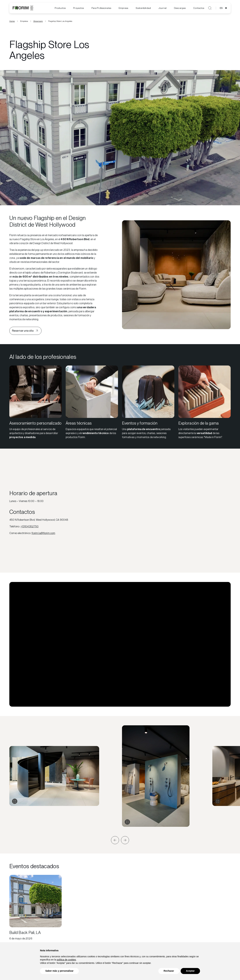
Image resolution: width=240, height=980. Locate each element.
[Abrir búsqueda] (210, 8)
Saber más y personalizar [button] (59, 971)
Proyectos (78, 8)
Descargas (180, 8)
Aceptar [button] (190, 971)
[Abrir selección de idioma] (224, 8)
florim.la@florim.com (43, 534)
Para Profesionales (101, 8)
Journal (162, 8)
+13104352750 (30, 527)
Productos (60, 8)
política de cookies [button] (66, 960)
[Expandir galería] (15, 802)
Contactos (199, 8)
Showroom (38, 22)
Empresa (123, 8)
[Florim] (23, 8)
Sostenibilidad (143, 8)
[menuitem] (60, 8)
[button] (115, 841)
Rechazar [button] (169, 971)
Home (12, 22)
